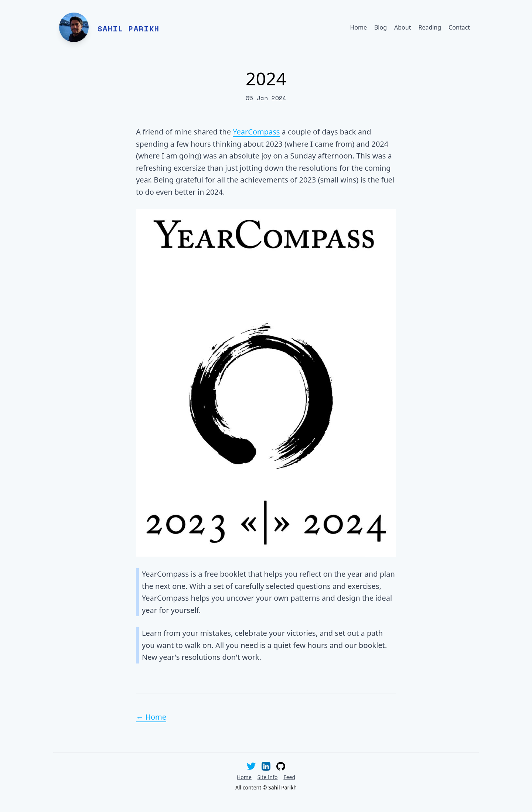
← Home (151, 717)
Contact (459, 27)
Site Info (268, 777)
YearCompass (256, 132)
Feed (289, 777)
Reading (430, 27)
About (403, 27)
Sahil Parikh (129, 29)
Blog (381, 27)
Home (358, 27)
